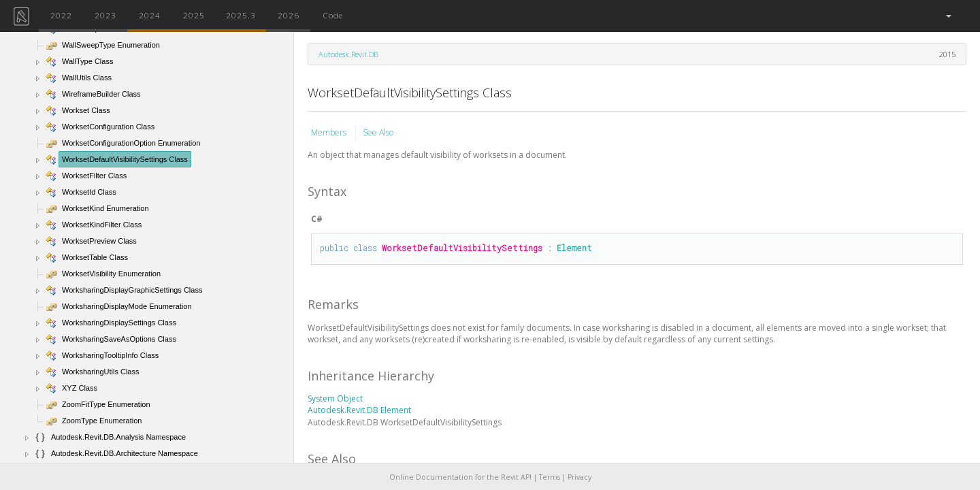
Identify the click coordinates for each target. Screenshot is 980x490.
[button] (948, 16)
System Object (335, 398)
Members (330, 132)
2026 (289, 15)
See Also (378, 132)
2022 (61, 15)
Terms (550, 477)
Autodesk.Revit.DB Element (359, 410)
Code (333, 15)
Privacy (579, 477)
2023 (105, 15)
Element (574, 248)
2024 (150, 15)
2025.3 (241, 15)
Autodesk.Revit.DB (348, 54)
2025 (194, 15)
